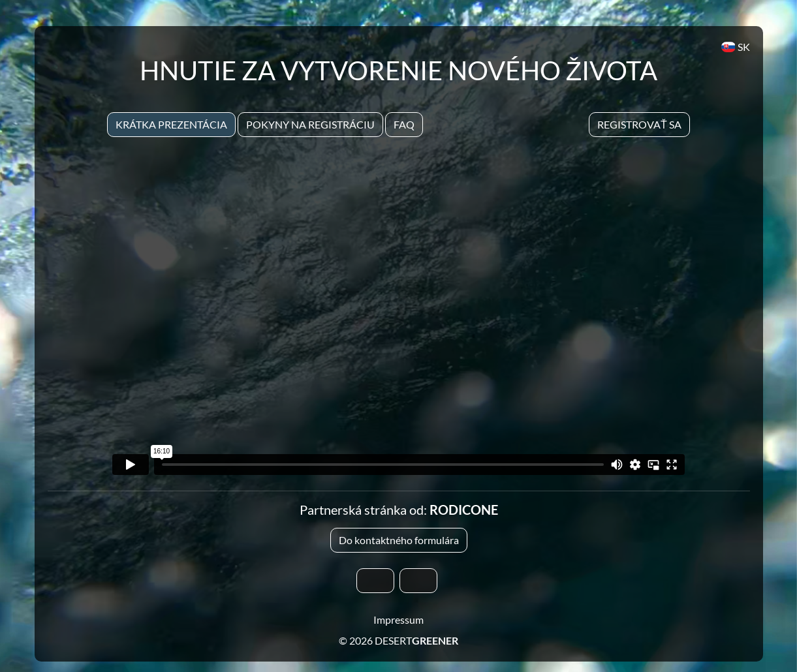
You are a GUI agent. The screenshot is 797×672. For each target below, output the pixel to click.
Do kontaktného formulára (399, 540)
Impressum (398, 619)
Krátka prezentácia (171, 124)
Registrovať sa (639, 124)
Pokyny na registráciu (310, 124)
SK (735, 47)
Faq (404, 124)
